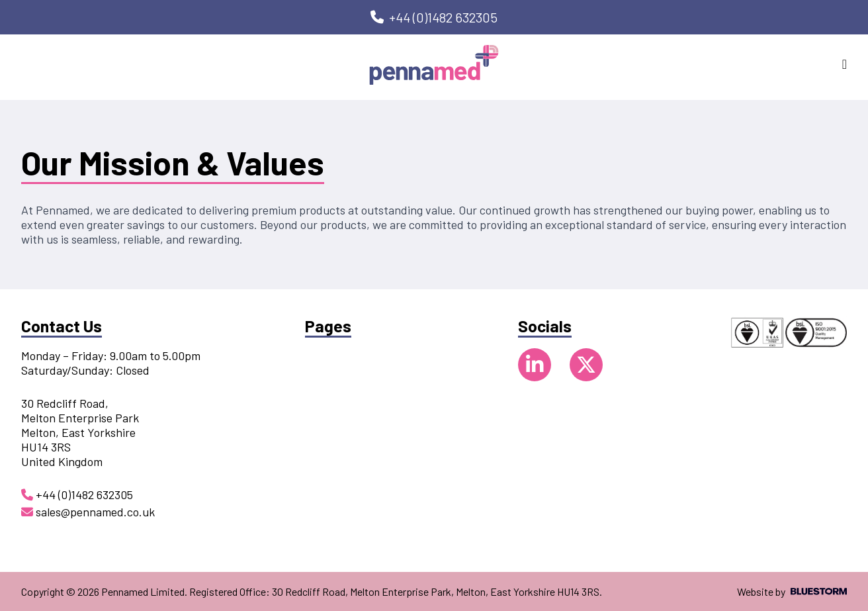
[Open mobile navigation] (845, 65)
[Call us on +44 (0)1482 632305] (434, 17)
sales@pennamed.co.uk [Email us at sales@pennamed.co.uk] (88, 512)
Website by (792, 591)
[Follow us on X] (586, 365)
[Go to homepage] (434, 65)
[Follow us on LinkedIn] (535, 365)
